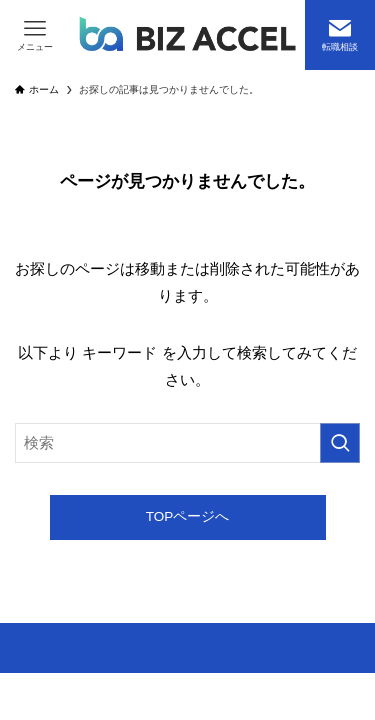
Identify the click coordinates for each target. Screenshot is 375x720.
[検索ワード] (187, 443)
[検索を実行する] (340, 443)
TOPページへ (188, 516)
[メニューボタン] (35, 35)
